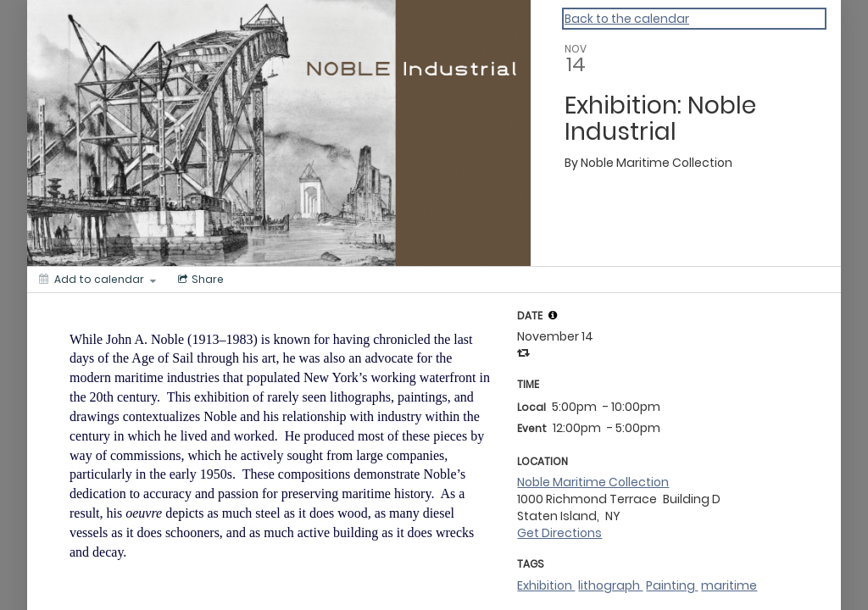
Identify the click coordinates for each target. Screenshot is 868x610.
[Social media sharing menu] (199, 280)
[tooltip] (553, 315)
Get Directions (559, 533)
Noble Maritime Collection (593, 482)
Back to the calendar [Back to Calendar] (627, 19)
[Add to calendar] (97, 280)
